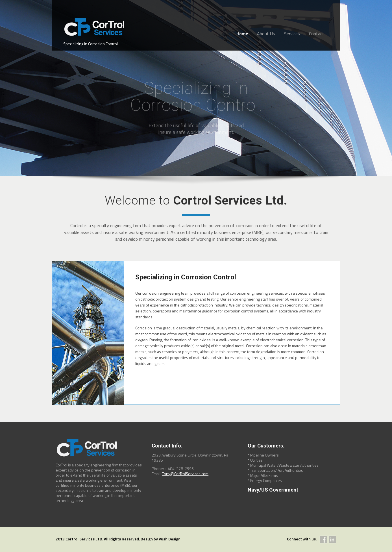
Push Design (170, 539)
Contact (317, 34)
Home (242, 34)
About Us (266, 34)
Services (292, 34)
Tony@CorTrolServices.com (185, 474)
